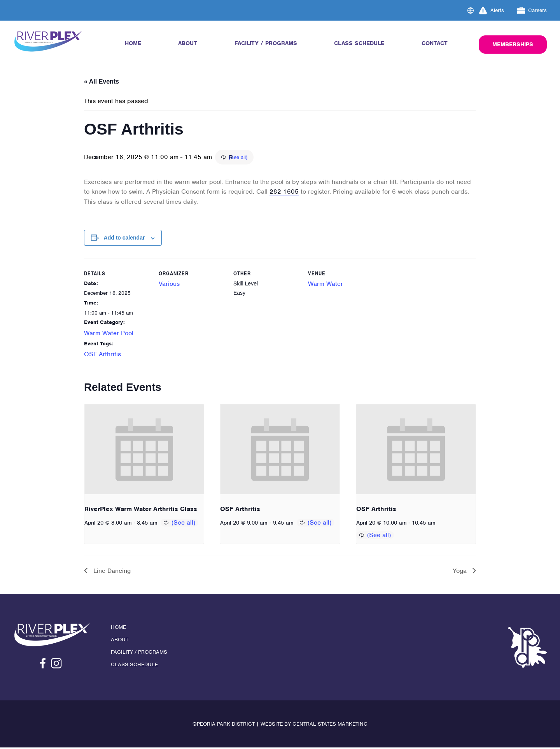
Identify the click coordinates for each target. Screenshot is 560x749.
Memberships (513, 44)
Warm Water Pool (109, 334)
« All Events (101, 81)
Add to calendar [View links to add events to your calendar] (124, 239)
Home (133, 43)
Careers (532, 10)
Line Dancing (111, 572)
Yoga (461, 572)
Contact (435, 43)
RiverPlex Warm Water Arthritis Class (141, 510)
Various (169, 284)
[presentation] (144, 450)
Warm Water (325, 284)
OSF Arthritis (102, 355)
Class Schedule (359, 43)
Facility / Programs (266, 43)
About (188, 43)
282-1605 (284, 193)
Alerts (492, 10)
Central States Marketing (330, 725)
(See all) (282, 158)
